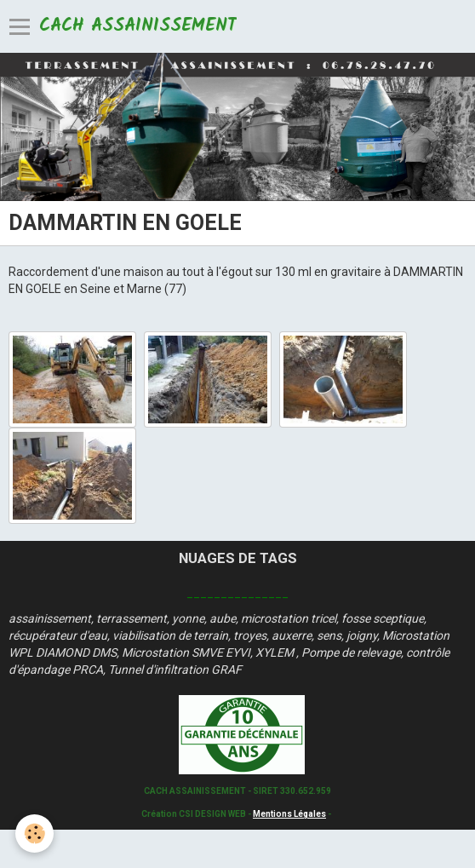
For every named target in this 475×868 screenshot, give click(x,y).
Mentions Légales (289, 814)
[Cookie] (34, 834)
